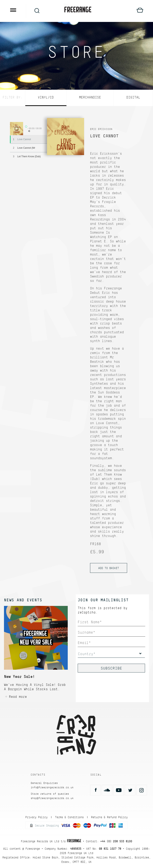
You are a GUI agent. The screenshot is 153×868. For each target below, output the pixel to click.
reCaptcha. (88, 612)
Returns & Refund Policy (109, 817)
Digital (133, 97)
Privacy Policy (36, 817)
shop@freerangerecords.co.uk (52, 798)
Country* (87, 654)
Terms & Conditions (69, 817)
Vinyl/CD (46, 97)
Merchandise (90, 97)
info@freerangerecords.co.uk (52, 787)
